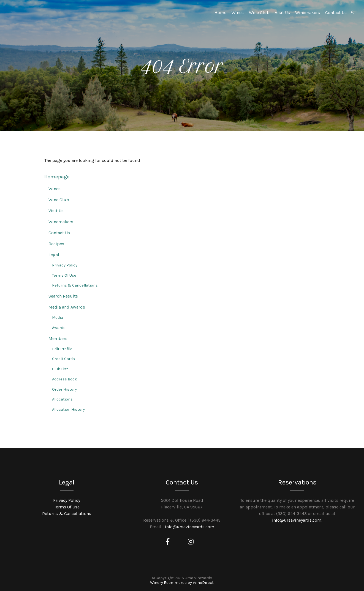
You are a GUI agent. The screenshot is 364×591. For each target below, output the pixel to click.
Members (58, 338)
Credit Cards (63, 359)
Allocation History (68, 409)
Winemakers (308, 13)
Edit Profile (62, 349)
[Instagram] (191, 542)
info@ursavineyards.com (190, 527)
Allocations (62, 399)
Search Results (63, 296)
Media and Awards (67, 307)
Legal (54, 255)
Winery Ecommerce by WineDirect (182, 583)
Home (220, 13)
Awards (59, 328)
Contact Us (336, 13)
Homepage (57, 177)
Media (58, 318)
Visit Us (282, 13)
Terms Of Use (64, 275)
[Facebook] (168, 542)
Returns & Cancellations (75, 285)
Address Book (65, 379)
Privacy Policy (65, 265)
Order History (64, 389)
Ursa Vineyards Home (51, 25)
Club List (60, 369)
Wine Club (259, 13)
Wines (238, 13)
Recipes (56, 244)
